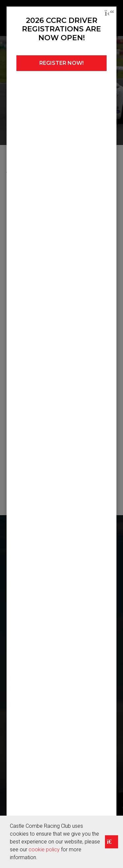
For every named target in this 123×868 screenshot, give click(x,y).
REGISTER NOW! (61, 63)
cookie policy (44, 850)
